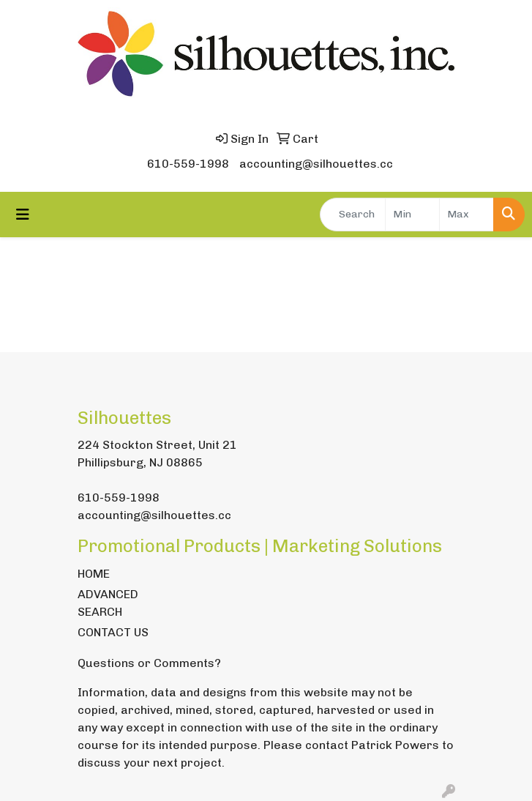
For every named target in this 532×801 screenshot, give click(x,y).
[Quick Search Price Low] (412, 215)
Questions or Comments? (149, 663)
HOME (94, 574)
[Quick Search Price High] (467, 215)
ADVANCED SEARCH (108, 603)
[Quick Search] (353, 215)
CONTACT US (113, 632)
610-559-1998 (188, 164)
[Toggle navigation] (23, 215)
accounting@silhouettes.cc (316, 164)
